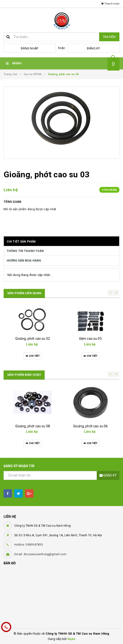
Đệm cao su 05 (91, 339)
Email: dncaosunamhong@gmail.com (40, 554)
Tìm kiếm (109, 37)
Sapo (71, 639)
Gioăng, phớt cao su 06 (90, 426)
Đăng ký (94, 48)
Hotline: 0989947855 (29, 545)
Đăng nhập (29, 48)
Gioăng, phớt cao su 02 (33, 339)
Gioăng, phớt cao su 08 (33, 426)
